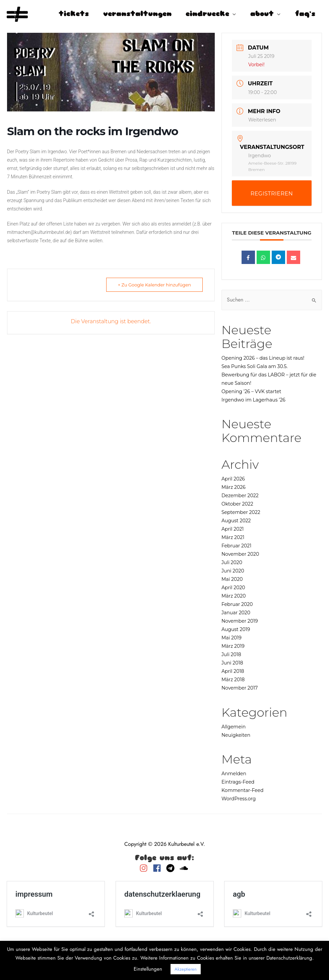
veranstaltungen (137, 14)
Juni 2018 (232, 663)
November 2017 (240, 688)
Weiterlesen (262, 120)
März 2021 (233, 537)
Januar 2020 (236, 613)
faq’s (305, 14)
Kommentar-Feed (243, 790)
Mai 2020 (232, 579)
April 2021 (233, 529)
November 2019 (240, 621)
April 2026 (233, 479)
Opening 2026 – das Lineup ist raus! (263, 358)
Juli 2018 (231, 654)
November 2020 (240, 554)
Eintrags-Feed (238, 782)
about (262, 14)
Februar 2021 (236, 546)
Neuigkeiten (236, 735)
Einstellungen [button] (148, 969)
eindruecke (207, 14)
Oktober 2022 (237, 504)
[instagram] (145, 868)
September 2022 (241, 512)
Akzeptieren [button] (186, 969)
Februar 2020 (237, 604)
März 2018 (233, 680)
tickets (74, 14)
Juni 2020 (233, 571)
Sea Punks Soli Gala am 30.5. (254, 366)
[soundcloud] (185, 868)
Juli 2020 (232, 562)
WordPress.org (239, 799)
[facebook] (159, 868)
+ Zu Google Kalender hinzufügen (154, 285)
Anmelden (234, 774)
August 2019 (236, 629)
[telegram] (172, 868)
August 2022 (236, 521)
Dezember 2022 (240, 496)
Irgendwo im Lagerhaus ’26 (253, 400)
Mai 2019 (232, 638)
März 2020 (234, 596)
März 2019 (233, 646)
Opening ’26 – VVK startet (251, 391)
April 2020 (233, 588)
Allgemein (234, 727)
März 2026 (234, 487)
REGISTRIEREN (272, 194)
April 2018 (233, 671)
